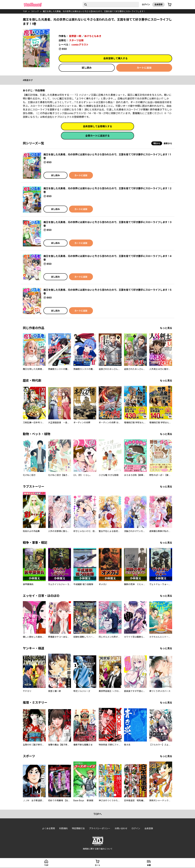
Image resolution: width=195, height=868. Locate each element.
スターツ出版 (76, 40)
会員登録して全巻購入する (97, 126)
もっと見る (166, 328)
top (25, 11)
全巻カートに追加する (97, 136)
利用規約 (63, 828)
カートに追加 (144, 68)
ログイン (146, 4)
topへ (98, 814)
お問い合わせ (121, 828)
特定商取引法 (78, 828)
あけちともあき (93, 36)
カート (97, 865)
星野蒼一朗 (75, 36)
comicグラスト (80, 45)
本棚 (149, 865)
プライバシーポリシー (100, 828)
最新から (168, 143)
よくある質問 (48, 828)
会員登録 (158, 4)
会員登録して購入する (115, 58)
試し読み (87, 68)
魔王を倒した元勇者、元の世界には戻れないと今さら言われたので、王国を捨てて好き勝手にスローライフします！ (94, 11)
